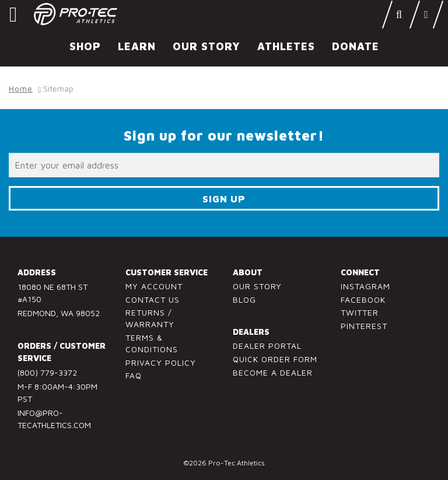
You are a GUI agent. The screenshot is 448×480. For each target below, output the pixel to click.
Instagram (365, 286)
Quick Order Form (275, 359)
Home (21, 88)
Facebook (363, 299)
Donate (356, 46)
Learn (137, 46)
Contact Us (153, 299)
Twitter (360, 312)
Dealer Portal (267, 346)
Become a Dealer (273, 372)
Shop (85, 46)
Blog (244, 299)
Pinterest (364, 326)
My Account (154, 286)
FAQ (134, 375)
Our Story (206, 46)
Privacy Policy (161, 362)
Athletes (286, 46)
